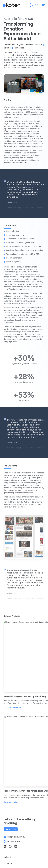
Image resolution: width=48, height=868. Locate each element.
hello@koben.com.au (16, 837)
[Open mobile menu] (44, 5)
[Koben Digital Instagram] (10, 846)
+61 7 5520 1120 (14, 842)
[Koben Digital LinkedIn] (16, 846)
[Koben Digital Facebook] (5, 846)
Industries (8, 857)
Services (8, 863)
